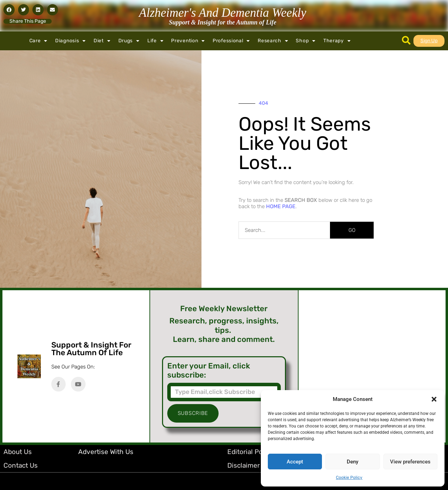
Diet (102, 41)
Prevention (188, 41)
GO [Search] (352, 230)
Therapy (337, 41)
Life (156, 41)
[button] (434, 399)
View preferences (410, 462)
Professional (231, 41)
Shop (306, 41)
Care (39, 41)
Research (273, 41)
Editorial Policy (250, 452)
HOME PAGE (281, 206)
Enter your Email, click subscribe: (209, 371)
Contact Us (21, 465)
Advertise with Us (106, 452)
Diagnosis (71, 41)
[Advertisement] (372, 366)
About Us (18, 452)
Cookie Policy (349, 477)
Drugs (129, 41)
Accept (295, 462)
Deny (352, 462)
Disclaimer (244, 465)
